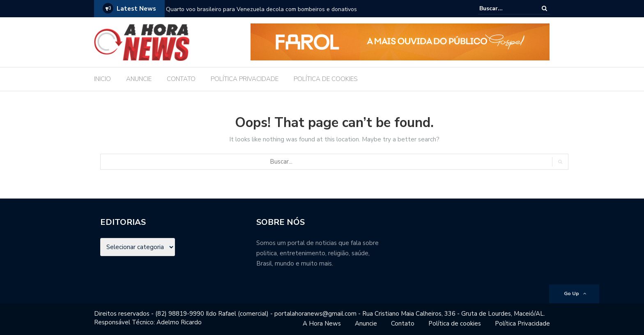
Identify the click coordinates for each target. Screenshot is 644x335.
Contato (403, 323)
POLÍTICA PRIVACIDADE (245, 79)
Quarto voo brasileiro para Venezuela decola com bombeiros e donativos (261, 9)
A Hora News (322, 323)
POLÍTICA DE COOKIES (326, 79)
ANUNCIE (139, 79)
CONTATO (181, 79)
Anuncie (366, 323)
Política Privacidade (522, 323)
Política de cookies (455, 323)
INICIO (102, 79)
